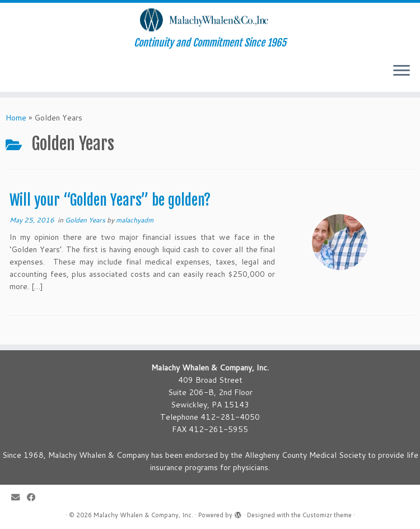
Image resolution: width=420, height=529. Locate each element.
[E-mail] (19, 497)
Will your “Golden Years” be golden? (110, 200)
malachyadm (135, 220)
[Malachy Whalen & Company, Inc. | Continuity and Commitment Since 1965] (210, 20)
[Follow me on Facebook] (35, 497)
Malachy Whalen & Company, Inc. (143, 515)
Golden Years (86, 220)
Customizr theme (327, 515)
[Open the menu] (402, 72)
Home (16, 118)
